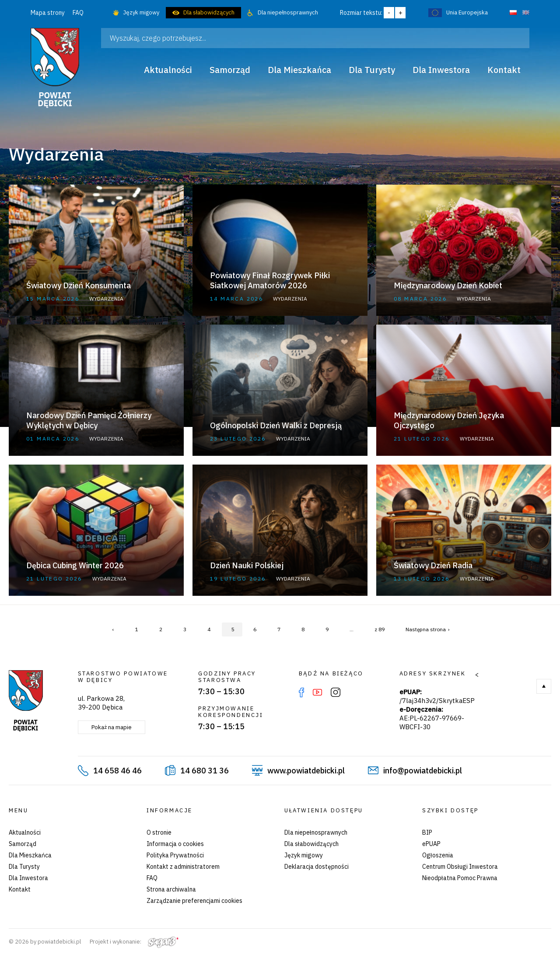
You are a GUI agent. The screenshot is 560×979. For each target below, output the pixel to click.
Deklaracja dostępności (317, 867)
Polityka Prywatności (175, 855)
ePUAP (431, 844)
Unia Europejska (467, 12)
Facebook (301, 692)
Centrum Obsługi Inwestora (460, 867)
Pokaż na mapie (112, 727)
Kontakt (20, 889)
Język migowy (141, 12)
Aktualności (25, 832)
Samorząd (23, 844)
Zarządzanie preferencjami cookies (194, 901)
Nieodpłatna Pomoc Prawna (460, 878)
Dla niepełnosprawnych (288, 12)
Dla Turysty (24, 867)
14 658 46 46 (117, 771)
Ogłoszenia (438, 855)
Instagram (336, 692)
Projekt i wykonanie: (134, 942)
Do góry (544, 686)
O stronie (159, 832)
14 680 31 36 (205, 771)
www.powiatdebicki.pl (306, 771)
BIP (427, 832)
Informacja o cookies (175, 844)
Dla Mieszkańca (30, 855)
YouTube (317, 692)
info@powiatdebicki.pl (423, 771)
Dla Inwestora (28, 878)
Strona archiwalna (171, 889)
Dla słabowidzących (209, 12)
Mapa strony (48, 13)
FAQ (78, 13)
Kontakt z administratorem (183, 867)
